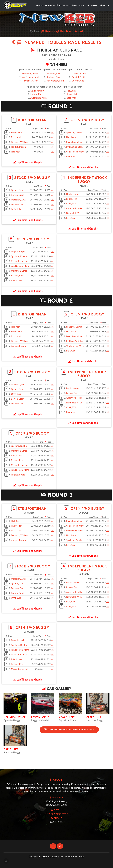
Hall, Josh (71, 91)
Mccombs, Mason (19, 261)
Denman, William (19, 142)
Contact (93, 5)
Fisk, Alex (71, 156)
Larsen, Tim (36, 94)
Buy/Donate (79, 5)
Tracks (50, 5)
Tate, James (17, 280)
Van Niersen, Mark (31, 77)
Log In (105, 5)
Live (35, 31)
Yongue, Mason (18, 147)
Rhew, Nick (72, 94)
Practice (64, 31)
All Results (63, 5)
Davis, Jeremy (37, 91)
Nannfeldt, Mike (74, 213)
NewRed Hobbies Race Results (57, 43)
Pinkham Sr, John (30, 81)
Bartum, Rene (18, 275)
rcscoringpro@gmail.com (56, 813)
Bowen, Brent (18, 195)
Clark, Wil (71, 203)
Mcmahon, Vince (30, 74)
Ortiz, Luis (16, 209)
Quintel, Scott (78, 77)
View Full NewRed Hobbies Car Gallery (69, 730)
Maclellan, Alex (79, 74)
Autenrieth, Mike (39, 98)
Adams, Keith (67, 717)
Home (40, 5)
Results (48, 31)
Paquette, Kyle (53, 74)
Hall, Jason (71, 137)
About (78, 31)
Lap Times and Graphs (28, 162)
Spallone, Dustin (54, 77)
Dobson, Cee (78, 81)
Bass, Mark (72, 98)
